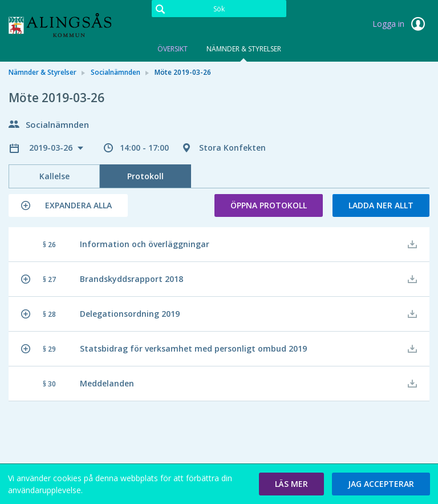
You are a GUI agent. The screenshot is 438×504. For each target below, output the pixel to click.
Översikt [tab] (173, 49)
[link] (66, 25)
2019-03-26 (52, 148)
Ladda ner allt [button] (381, 205)
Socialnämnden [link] (115, 72)
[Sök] (219, 9)
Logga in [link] (401, 24)
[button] (68, 205)
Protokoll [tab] (145, 176)
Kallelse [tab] (54, 176)
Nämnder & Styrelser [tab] (244, 49)
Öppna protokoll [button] (269, 205)
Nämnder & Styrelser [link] (42, 72)
